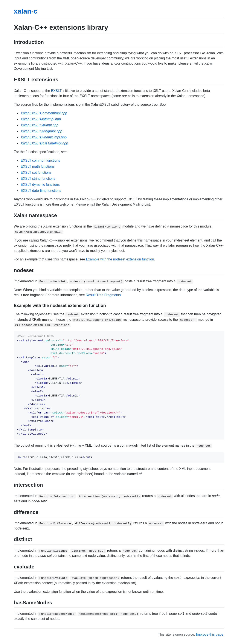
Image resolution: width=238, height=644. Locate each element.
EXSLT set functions (36, 173)
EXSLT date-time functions (41, 191)
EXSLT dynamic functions (40, 185)
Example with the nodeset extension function (120, 259)
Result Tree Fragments (103, 295)
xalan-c (26, 11)
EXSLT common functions (40, 160)
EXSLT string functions (38, 179)
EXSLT (56, 91)
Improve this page (210, 634)
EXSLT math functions (38, 166)
